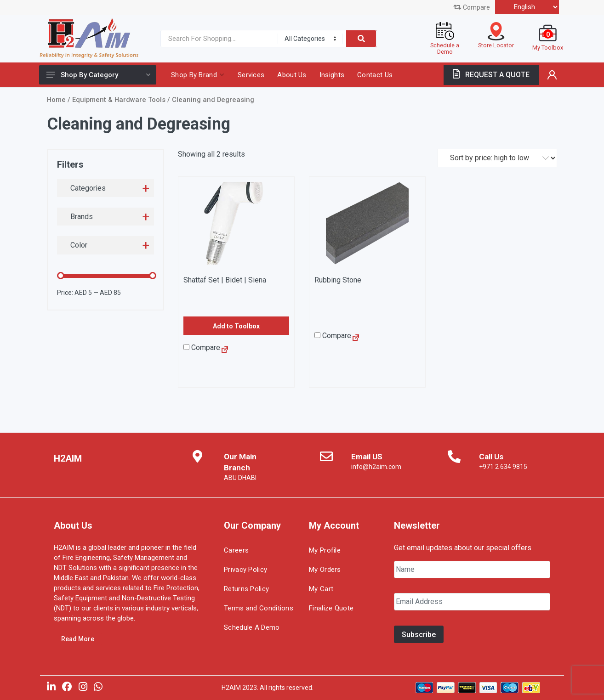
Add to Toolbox (236, 326)
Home (56, 100)
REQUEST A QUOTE (491, 75)
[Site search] (217, 39)
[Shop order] (497, 158)
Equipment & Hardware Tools (119, 100)
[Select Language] (527, 7)
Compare (472, 7)
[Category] (310, 39)
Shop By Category (98, 75)
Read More (78, 639)
